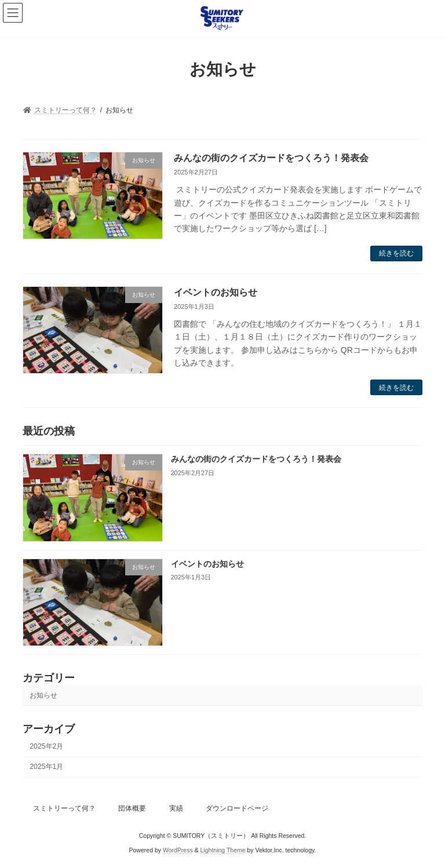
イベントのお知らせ (216, 292)
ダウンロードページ (237, 808)
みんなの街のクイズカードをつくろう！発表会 (271, 158)
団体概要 (132, 808)
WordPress (178, 850)
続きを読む (396, 253)
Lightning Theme (223, 850)
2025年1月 (46, 767)
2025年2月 (46, 746)
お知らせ (43, 695)
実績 (176, 808)
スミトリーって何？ (64, 808)
